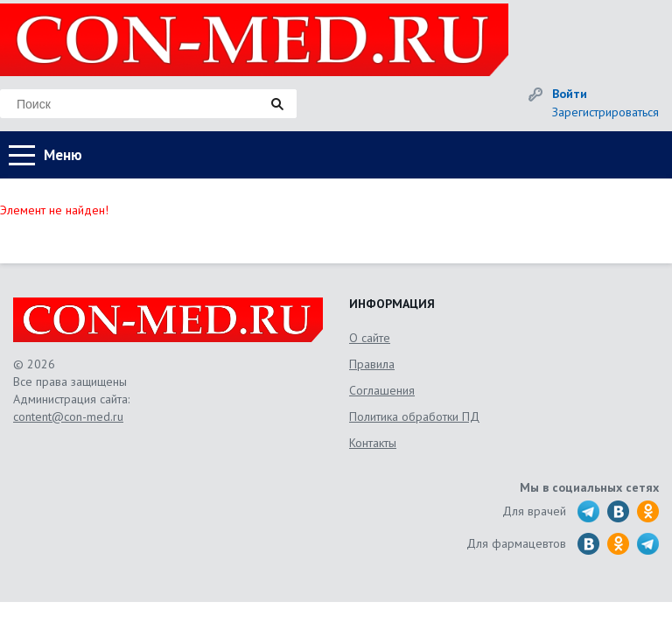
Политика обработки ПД (414, 416)
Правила (372, 364)
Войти (570, 94)
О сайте (370, 338)
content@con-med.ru (68, 416)
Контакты (373, 443)
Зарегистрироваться (605, 112)
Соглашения (382, 390)
